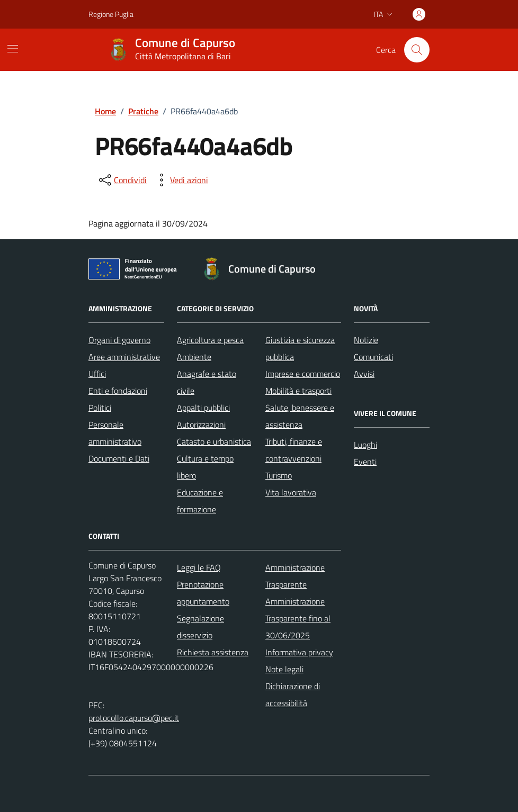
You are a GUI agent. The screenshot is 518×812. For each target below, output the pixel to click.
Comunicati (373, 357)
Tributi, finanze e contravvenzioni (294, 450)
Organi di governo (119, 340)
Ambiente (194, 357)
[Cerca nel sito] (417, 50)
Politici (100, 408)
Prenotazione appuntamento (203, 593)
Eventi (365, 462)
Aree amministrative (124, 357)
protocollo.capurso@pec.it (134, 718)
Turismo (279, 475)
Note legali (284, 669)
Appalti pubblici (203, 408)
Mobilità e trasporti (298, 391)
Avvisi (364, 374)
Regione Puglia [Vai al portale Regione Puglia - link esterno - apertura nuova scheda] (111, 14)
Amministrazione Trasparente (295, 576)
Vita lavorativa (291, 492)
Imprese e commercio (303, 374)
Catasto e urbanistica (214, 441)
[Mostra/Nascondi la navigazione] (13, 49)
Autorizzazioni (201, 425)
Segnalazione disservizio (200, 627)
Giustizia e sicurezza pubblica (300, 348)
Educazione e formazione (200, 501)
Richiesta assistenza (213, 652)
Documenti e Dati (119, 458)
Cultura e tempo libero (205, 467)
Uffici (97, 374)
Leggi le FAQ (199, 567)
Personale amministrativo (115, 433)
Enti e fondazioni (118, 391)
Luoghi (365, 445)
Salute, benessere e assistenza (300, 416)
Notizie (366, 340)
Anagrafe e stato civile (207, 382)
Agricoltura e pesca (210, 340)
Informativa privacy (299, 652)
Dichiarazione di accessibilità (293, 694)
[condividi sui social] (122, 180)
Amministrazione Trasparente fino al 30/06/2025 (298, 618)
